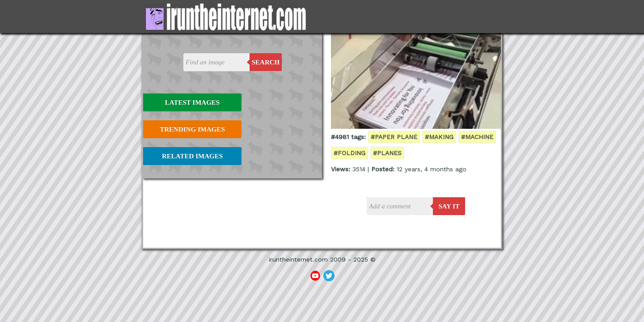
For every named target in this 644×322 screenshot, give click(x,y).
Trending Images (192, 129)
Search (266, 62)
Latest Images (192, 102)
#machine (477, 137)
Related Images (192, 156)
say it (449, 206)
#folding (350, 153)
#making (439, 137)
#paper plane (394, 137)
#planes (387, 153)
